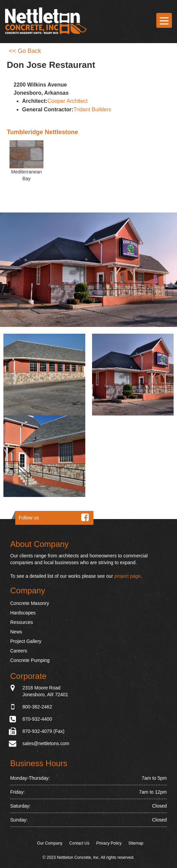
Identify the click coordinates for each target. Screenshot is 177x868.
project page (128, 576)
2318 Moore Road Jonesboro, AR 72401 (45, 691)
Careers (19, 651)
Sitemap (136, 843)
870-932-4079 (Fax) (43, 731)
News (16, 632)
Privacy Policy (109, 843)
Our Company (50, 843)
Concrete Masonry (30, 603)
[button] (44, 375)
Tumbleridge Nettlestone (42, 132)
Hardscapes (23, 613)
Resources (22, 622)
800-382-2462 (37, 707)
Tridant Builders (92, 109)
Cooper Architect (68, 101)
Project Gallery (26, 641)
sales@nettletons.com (46, 743)
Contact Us (79, 843)
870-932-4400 (37, 719)
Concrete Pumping (30, 660)
